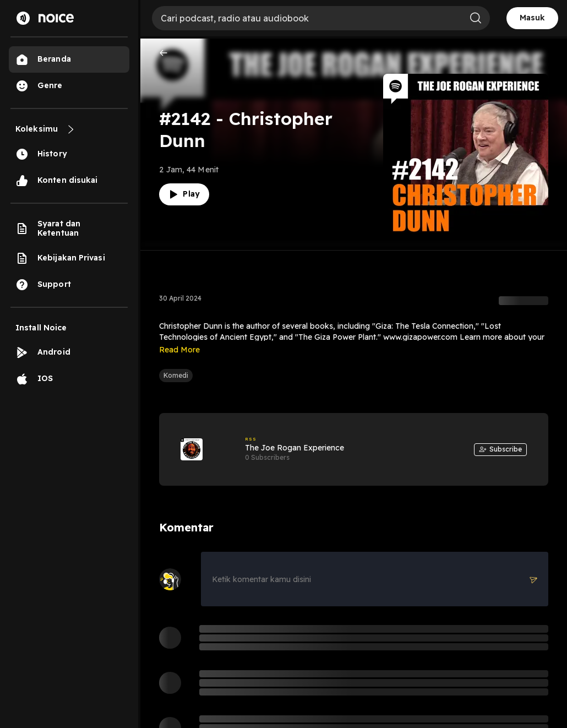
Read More (179, 350)
